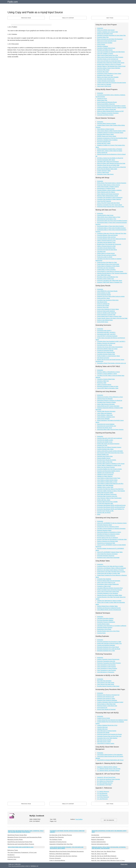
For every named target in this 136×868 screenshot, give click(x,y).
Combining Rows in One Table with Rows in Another (110, 566)
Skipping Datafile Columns (104, 458)
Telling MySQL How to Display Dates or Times (109, 217)
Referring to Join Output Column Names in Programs (110, 570)
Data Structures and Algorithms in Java (21, 847)
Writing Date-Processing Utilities (105, 493)
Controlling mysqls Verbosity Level (106, 79)
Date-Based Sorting (102, 302)
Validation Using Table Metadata (105, 485)
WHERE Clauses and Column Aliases (107, 136)
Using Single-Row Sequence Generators (107, 554)
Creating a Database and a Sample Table (108, 32)
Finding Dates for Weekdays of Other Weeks (108, 266)
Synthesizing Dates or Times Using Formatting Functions (111, 228)
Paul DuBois (79, 819)
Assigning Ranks (101, 633)
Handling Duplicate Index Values (105, 449)
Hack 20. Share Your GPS (99, 854)
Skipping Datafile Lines (103, 455)
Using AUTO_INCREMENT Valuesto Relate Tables (110, 552)
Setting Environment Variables (105, 43)
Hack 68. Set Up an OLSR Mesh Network (104, 856)
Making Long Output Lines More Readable (108, 77)
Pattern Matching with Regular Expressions (108, 194)
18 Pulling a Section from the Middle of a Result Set (110, 158)
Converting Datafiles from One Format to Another (110, 469)
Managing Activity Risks (15, 840)
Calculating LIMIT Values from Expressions (108, 162)
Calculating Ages (101, 252)
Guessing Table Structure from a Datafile (107, 502)
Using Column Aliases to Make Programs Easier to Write (111, 131)
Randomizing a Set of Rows (104, 629)
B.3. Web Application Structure (105, 783)
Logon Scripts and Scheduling (101, 837)
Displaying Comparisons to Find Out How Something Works (112, 138)
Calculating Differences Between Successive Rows (110, 588)
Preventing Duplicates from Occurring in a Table (109, 642)
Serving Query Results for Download (106, 709)
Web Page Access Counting (104, 740)
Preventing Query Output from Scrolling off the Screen (111, 63)
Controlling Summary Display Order (106, 354)
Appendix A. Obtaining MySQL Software (107, 767)
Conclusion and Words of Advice (105, 115)
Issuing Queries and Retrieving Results (107, 102)
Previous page (26, 18)
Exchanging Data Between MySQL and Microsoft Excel (111, 507)
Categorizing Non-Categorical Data (106, 352)
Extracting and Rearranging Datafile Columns (109, 471)
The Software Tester (56, 840)
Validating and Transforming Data (106, 473)
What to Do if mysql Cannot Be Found (107, 41)
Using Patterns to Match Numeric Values (107, 480)
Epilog (99, 514)
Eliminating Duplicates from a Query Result (108, 647)
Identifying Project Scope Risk (17, 835)
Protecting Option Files (103, 37)
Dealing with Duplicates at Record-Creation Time (109, 643)
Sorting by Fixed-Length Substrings (106, 311)
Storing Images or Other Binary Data (106, 704)
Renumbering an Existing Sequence (106, 536)
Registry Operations (98, 840)
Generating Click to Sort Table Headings (107, 738)
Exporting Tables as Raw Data (105, 462)
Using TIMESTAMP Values (104, 275)
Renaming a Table (102, 383)
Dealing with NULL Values (104, 500)
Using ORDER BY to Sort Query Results (107, 291)
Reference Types (13, 850)
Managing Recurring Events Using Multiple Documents (67, 851)
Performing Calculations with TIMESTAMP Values (110, 281)
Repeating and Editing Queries (105, 50)
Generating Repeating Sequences (106, 556)
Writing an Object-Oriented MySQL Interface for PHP (110, 111)
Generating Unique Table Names (105, 174)
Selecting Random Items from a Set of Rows (108, 631)
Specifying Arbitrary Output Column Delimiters (109, 68)
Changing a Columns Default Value (106, 379)
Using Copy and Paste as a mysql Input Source (109, 61)
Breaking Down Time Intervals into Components (109, 244)
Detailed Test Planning (57, 837)
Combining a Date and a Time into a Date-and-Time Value (112, 233)
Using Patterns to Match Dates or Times (107, 482)
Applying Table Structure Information (106, 411)
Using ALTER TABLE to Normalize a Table (108, 388)
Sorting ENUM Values (103, 322)
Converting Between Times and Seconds (107, 235)
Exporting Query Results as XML (105, 511)
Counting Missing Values (103, 624)
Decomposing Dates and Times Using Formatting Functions (112, 221)
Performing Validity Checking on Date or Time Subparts (111, 491)
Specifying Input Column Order (105, 456)
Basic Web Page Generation (104, 681)
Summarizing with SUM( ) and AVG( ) (107, 334)
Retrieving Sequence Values (104, 530)
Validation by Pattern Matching (105, 476)
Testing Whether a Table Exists (105, 415)
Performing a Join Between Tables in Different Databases (112, 568)
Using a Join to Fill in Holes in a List (106, 583)
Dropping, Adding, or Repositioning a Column (109, 372)
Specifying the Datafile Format (105, 442)
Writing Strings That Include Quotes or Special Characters (112, 183)
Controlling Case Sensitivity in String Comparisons (110, 198)
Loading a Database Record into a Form (107, 725)
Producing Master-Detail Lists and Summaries (109, 581)
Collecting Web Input (102, 727)
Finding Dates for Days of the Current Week (108, 264)
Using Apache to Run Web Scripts (106, 683)
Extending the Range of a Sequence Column (108, 534)
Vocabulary (11, 855)
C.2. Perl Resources (102, 793)
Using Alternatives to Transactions (106, 672)
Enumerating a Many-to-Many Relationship (108, 584)
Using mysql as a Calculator (104, 84)
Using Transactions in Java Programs (107, 670)
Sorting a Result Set (102, 153)
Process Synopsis (55, 858)
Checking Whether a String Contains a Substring (109, 190)
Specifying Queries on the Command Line (108, 59)
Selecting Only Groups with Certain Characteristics (110, 347)
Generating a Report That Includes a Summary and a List (112, 363)
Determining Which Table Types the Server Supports (110, 430)
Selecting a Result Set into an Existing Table (108, 165)
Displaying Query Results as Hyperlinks (107, 700)
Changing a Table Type (103, 381)
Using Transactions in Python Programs (107, 668)
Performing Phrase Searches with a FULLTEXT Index (111, 207)
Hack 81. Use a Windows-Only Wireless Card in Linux (108, 861)
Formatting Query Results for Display (106, 402)
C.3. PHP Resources (102, 795)
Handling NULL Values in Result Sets (106, 109)
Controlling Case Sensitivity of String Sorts (108, 300)
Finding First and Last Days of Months (107, 255)
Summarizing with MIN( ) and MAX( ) (106, 332)
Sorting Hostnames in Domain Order (106, 315)
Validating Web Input (102, 729)
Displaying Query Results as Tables (106, 699)
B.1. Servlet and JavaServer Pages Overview (109, 779)
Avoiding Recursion (14, 857)
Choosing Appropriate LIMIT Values (106, 160)
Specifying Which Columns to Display (107, 124)
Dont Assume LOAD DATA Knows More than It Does (110, 453)
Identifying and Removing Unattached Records (109, 608)
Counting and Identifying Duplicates (106, 645)
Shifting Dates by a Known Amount (106, 253)
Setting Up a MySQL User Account (106, 30)
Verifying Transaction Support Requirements (108, 659)
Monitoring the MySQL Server (105, 428)
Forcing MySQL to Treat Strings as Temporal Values (110, 272)
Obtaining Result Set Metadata (105, 399)
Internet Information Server (100, 844)
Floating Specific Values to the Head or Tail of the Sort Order (112, 318)
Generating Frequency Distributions (106, 622)
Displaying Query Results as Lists (106, 697)
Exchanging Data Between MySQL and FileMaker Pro (111, 509)
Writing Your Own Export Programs (106, 467)
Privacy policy (124, 864)
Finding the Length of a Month (105, 257)
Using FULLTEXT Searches (104, 201)
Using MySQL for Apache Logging (106, 743)
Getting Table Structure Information (106, 404)
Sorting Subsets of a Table (104, 293)
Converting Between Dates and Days (106, 237)
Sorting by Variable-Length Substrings (107, 313)
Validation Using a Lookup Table (105, 487)
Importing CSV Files (102, 445)
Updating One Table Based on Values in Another (109, 601)
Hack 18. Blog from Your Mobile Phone (103, 851)
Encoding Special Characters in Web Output (108, 686)
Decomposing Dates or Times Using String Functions (110, 226)
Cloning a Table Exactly (103, 172)
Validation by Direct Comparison (105, 474)
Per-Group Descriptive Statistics (105, 620)
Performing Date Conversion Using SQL (107, 496)
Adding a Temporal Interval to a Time (106, 241)
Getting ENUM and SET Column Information (108, 406)
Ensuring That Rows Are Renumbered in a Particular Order (112, 539)
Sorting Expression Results (104, 295)
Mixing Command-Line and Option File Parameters (110, 39)
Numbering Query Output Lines (105, 75)
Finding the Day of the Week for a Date (107, 262)
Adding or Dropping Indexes (104, 385)
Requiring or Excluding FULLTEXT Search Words (110, 205)
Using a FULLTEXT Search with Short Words (108, 203)
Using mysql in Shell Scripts (104, 86)
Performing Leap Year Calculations (106, 268)
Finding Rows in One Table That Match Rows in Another (111, 572)
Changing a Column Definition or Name (107, 374)
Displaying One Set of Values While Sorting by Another (111, 296)
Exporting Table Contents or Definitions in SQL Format (111, 464)
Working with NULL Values (104, 143)
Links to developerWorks (57, 861)
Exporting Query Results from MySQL (107, 460)
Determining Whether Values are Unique (107, 349)
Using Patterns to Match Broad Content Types (109, 478)
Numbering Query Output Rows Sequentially (108, 558)
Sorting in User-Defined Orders (105, 320)
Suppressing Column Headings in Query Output (109, 74)
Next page (110, 18)
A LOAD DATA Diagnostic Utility (105, 504)
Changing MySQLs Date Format (105, 215)
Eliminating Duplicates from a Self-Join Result (109, 649)
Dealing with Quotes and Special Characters (108, 444)
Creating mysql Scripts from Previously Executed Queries (112, 83)
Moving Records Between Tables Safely (107, 169)
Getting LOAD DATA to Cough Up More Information (110, 451)
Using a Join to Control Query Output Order (108, 592)
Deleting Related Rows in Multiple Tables (107, 606)
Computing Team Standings (104, 579)
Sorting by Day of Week (103, 306)
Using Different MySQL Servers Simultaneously (109, 610)
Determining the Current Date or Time (107, 219)
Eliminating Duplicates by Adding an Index (108, 386)
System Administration (98, 842)
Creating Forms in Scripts (104, 718)
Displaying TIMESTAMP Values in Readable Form (110, 282)
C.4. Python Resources (103, 797)
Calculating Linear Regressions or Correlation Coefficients (112, 626)
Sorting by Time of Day (103, 307)
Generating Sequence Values (105, 525)
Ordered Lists (12, 859)
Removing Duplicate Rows (104, 142)
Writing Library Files (102, 100)
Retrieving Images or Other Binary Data (107, 706)
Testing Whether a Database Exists (106, 417)
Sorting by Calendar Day (103, 304)
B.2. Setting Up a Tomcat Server (105, 781)
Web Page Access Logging (104, 742)
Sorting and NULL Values (104, 298)
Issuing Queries (101, 45)
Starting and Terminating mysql (105, 34)
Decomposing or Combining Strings (106, 188)
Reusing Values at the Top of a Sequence (108, 538)
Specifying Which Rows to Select (105, 134)
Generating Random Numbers (105, 627)
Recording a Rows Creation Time (105, 279)
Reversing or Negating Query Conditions (107, 140)
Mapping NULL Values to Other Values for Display (110, 151)
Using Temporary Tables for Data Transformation (109, 498)
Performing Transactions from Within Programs (109, 663)
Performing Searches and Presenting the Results (109, 734)
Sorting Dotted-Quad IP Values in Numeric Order (109, 316)
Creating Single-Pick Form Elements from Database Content (112, 720)
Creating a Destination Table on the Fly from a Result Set (111, 167)
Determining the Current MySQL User (107, 426)
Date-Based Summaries (103, 358)
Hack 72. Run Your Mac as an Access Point (105, 858)
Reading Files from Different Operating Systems (109, 447)
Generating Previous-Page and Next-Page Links (109, 736)
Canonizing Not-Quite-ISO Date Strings (107, 250)
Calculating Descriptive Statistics (105, 618)
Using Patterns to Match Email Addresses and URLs (110, 484)
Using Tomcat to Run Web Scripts (106, 684)
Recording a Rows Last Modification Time (108, 277)
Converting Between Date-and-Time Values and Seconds (112, 239)
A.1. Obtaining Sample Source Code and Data (109, 769)
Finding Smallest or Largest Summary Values (109, 356)
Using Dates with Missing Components (107, 494)
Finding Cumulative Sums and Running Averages (110, 590)
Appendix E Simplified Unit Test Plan (61, 844)
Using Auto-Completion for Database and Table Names (111, 52)
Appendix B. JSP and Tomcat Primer (106, 777)
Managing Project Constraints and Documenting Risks (25, 837)
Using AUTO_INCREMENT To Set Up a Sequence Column (112, 523)
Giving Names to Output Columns (106, 129)
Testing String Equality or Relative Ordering (108, 187)
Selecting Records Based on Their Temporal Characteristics (112, 273)
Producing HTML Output (103, 70)
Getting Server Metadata (103, 419)
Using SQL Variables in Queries (105, 54)
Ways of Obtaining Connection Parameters (108, 113)
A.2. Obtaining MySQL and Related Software (108, 771)
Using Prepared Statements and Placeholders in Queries (111, 106)
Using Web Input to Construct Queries (107, 731)
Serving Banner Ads (102, 708)
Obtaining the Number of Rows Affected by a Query (110, 397)
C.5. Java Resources (102, 799)
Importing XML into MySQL (104, 513)
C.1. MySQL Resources (103, 792)
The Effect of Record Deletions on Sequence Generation (111, 529)
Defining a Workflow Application (60, 854)
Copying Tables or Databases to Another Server (109, 465)
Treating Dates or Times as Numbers (106, 270)
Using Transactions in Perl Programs (106, 665)
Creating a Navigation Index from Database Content (110, 702)
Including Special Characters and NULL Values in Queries (112, 108)
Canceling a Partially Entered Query (106, 48)
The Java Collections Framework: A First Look (22, 853)
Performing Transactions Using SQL (106, 661)
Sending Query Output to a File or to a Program (109, 64)
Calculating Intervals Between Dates (106, 248)
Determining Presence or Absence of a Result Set (110, 400)
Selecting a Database (103, 46)
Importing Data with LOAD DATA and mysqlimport (110, 438)
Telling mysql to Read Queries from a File (108, 55)
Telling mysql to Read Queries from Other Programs (110, 57)
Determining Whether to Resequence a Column (109, 532)
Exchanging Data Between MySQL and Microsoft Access (111, 505)
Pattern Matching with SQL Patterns (106, 192)
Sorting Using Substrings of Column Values (108, 309)
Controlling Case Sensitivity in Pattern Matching (109, 199)
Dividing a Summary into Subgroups (106, 343)
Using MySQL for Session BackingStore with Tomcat (110, 760)
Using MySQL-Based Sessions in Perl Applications (110, 755)
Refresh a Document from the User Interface (63, 856)
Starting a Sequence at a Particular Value (108, 541)
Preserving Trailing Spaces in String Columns (109, 185)
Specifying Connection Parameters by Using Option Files (111, 35)
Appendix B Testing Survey (58, 842)
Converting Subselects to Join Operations (108, 593)
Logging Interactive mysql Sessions (106, 81)
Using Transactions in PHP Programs (107, 667)
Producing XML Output (103, 72)
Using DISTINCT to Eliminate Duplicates (107, 336)
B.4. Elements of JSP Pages (104, 785)
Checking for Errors (102, 99)
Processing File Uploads (103, 733)
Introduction (100, 28)
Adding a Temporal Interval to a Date (106, 246)
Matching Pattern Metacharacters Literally (108, 196)
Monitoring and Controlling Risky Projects (21, 844)
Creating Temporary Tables (104, 171)
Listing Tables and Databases (105, 413)
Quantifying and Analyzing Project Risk (20, 842)
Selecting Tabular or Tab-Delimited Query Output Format (111, 66)
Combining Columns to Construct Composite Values (110, 133)
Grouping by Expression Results (105, 351)
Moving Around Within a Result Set (106, 104)
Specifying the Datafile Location (105, 440)
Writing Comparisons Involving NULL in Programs (110, 149)
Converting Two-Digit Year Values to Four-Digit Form (110, 489)
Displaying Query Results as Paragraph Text (108, 695)
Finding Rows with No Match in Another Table (109, 573)
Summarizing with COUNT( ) (104, 331)
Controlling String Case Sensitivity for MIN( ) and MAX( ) (111, 341)
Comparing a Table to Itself (104, 586)
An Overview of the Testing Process (61, 835)
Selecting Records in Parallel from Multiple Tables (110, 595)
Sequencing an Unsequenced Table (106, 543)
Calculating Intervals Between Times (106, 242)
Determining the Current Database (106, 424)
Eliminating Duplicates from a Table (106, 651)
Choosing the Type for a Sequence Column (108, 527)
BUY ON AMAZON (109, 820)
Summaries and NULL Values (105, 345)
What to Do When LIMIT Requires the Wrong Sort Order (111, 163)
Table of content (68, 18)
